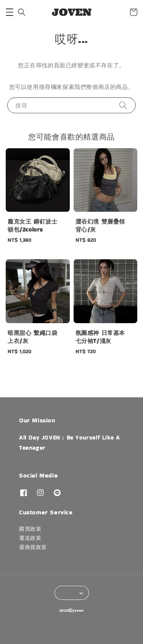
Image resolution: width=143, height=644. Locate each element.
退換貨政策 (33, 547)
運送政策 (30, 538)
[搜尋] (123, 105)
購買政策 (30, 529)
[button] (10, 12)
